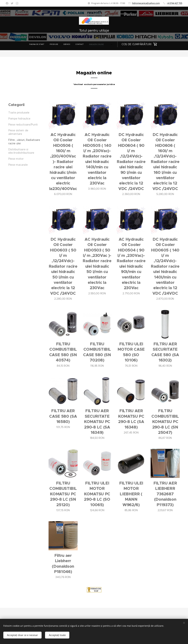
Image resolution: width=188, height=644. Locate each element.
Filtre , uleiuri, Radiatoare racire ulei (24, 142)
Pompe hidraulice (19, 118)
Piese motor (16, 159)
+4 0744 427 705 (174, 3)
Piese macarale (18, 165)
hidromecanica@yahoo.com (146, 3)
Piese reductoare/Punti (23, 124)
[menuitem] (53, 44)
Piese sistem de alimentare (18, 132)
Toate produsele (19, 112)
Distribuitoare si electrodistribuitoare (21, 151)
